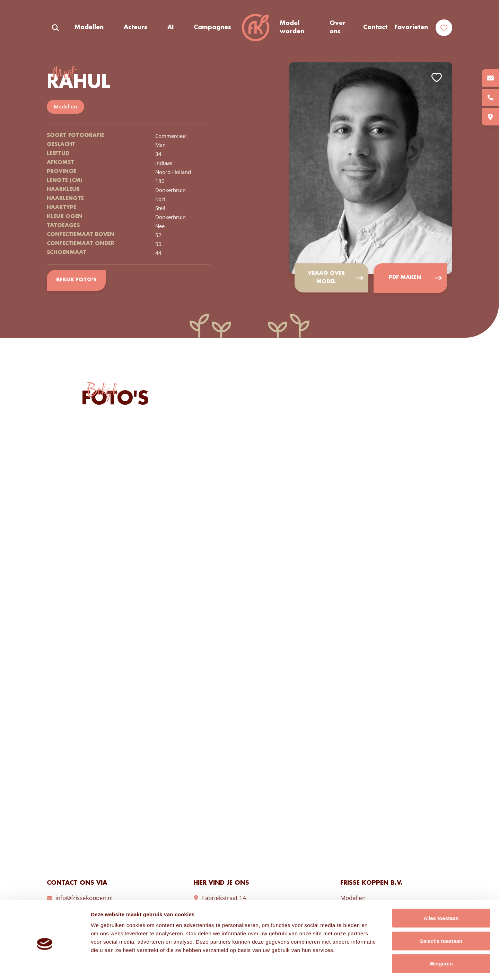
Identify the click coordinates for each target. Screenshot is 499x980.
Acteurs (135, 27)
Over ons (338, 27)
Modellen (89, 27)
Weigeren (441, 934)
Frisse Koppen (255, 28)
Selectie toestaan (441, 912)
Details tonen (374, 966)
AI (170, 27)
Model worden (292, 27)
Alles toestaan (441, 889)
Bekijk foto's (76, 280)
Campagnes (212, 27)
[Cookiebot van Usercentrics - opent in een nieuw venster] (45, 966)
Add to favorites (437, 77)
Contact (375, 27)
